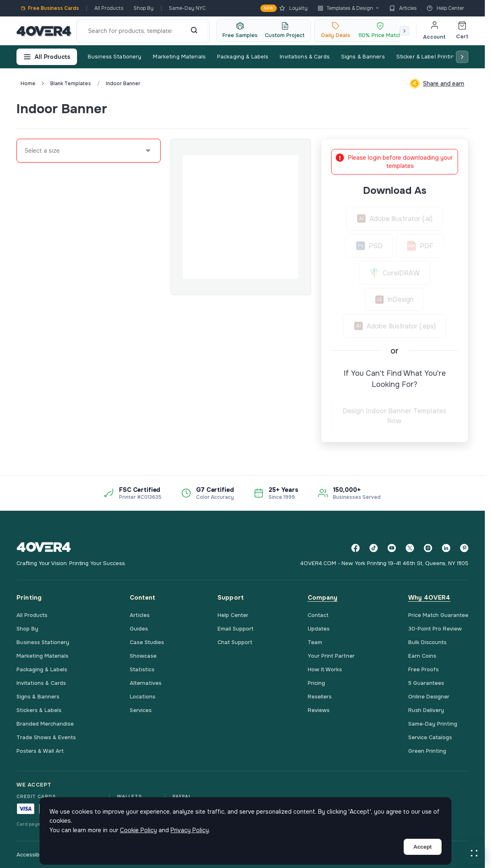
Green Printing (427, 751)
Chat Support (235, 642)
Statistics (142, 669)
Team (315, 642)
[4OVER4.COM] (44, 31)
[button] (474, 853)
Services (141, 710)
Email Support (236, 629)
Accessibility (33, 855)
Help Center (445, 8)
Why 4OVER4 (429, 598)
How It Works (325, 669)
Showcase (143, 656)
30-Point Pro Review (435, 629)
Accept (423, 847)
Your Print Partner (331, 656)
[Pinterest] (464, 548)
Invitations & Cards (304, 57)
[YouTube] (392, 548)
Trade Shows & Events (46, 737)
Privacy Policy (190, 830)
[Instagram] (428, 548)
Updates (319, 629)
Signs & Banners (363, 57)
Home (28, 84)
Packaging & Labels (243, 57)
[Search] (194, 31)
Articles (403, 8)
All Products (109, 8)
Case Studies (147, 642)
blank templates (71, 84)
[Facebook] (355, 548)
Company (323, 598)
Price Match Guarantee (438, 615)
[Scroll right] (404, 31)
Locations (143, 697)
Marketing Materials (179, 57)
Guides (139, 629)
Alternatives (146, 683)
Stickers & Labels (39, 710)
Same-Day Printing (433, 724)
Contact (318, 615)
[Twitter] (410, 548)
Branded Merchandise (45, 724)
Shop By (144, 8)
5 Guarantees (426, 683)
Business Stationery (115, 57)
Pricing (316, 683)
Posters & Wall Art (40, 751)
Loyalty (284, 8)
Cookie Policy (138, 830)
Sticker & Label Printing (427, 57)
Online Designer (429, 697)
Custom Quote (438, 109)
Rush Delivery (426, 710)
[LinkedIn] (446, 548)
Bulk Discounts (427, 642)
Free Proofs (423, 669)
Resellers (320, 697)
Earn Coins (422, 656)
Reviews (319, 710)
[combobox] (25, 151)
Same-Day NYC (187, 8)
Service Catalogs (430, 737)
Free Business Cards (50, 8)
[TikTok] (374, 548)
